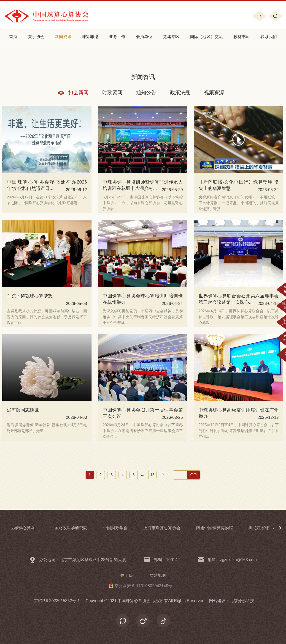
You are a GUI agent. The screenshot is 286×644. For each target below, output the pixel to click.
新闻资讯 (63, 37)
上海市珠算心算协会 (162, 528)
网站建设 (217, 601)
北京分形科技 (242, 601)
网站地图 (158, 575)
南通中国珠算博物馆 (214, 528)
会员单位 (144, 37)
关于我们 (128, 575)
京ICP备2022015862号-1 (57, 601)
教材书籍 (242, 37)
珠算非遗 (90, 37)
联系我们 (269, 37)
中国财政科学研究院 (69, 528)
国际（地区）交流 (206, 37)
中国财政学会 (115, 528)
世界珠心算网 (22, 528)
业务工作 (117, 37)
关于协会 (36, 37)
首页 (13, 37)
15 (152, 475)
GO (193, 475)
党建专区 (171, 37)
